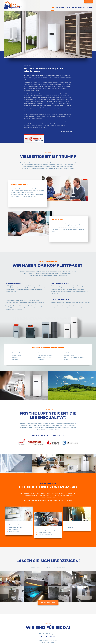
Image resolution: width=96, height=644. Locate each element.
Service (74, 8)
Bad (57, 8)
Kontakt (89, 8)
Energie (62, 8)
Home (52, 8)
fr (89, 1)
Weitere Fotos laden (48, 602)
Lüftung (68, 8)
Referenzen (82, 8)
